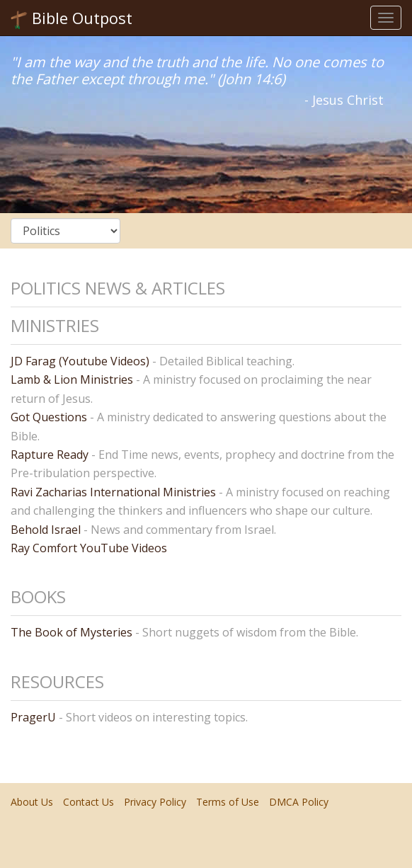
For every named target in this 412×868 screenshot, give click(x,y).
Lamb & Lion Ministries (72, 379)
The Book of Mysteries (71, 632)
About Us (32, 802)
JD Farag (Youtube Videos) (80, 361)
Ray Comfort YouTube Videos (89, 548)
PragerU (33, 717)
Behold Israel (46, 530)
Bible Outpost (71, 18)
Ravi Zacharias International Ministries (113, 492)
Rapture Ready (50, 455)
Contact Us (88, 802)
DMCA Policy (299, 802)
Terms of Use (228, 802)
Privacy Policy (155, 802)
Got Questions (49, 417)
